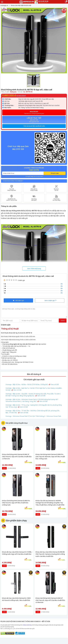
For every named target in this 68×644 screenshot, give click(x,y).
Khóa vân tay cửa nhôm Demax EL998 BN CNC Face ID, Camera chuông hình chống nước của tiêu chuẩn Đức (50, 554)
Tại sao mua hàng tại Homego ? (13, 181)
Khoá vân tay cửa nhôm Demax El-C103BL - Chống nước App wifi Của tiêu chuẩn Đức (17, 553)
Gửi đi (63, 320)
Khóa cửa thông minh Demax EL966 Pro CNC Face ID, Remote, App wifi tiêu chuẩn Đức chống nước (50, 457)
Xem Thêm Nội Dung (34, 268)
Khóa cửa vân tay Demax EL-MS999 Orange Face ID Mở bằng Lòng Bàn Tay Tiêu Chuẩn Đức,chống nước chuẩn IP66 (50, 503)
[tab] (34, 126)
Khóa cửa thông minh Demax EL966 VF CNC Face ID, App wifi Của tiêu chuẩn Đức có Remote (17, 457)
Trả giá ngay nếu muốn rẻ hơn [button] (34, 126)
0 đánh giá (21, 280)
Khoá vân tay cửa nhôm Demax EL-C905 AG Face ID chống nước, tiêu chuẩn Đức (16, 599)
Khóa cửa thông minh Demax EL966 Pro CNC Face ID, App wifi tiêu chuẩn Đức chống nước (16, 503)
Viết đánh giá (18, 300)
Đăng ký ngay (55, 173)
